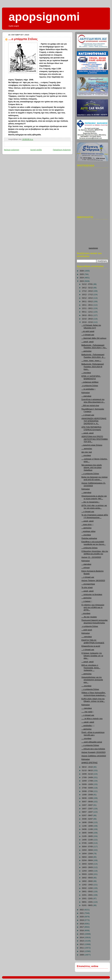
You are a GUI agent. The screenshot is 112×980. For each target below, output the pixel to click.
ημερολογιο (93, 248)
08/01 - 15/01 (88, 902)
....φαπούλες (87, 351)
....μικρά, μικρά (88, 342)
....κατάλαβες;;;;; (88, 726)
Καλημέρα (86, 393)
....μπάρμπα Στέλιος (90, 548)
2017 (82, 927)
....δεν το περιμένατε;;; (91, 502)
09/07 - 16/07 (88, 812)
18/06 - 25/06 (88, 822)
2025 (82, 274)
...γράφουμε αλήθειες (90, 382)
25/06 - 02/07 (88, 819)
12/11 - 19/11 (88, 308)
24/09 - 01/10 (88, 774)
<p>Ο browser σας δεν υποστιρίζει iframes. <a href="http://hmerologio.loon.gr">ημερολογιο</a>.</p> (93, 234)
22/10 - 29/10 (88, 319)
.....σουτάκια (86, 686)
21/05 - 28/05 (88, 836)
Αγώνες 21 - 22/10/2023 (91, 557)
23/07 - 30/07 (88, 805)
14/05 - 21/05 (88, 840)
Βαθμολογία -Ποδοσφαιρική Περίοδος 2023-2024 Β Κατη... (93, 367)
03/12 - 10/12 (88, 298)
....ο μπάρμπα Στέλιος (23, 39)
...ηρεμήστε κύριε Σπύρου (92, 445)
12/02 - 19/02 (88, 885)
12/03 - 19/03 (88, 871)
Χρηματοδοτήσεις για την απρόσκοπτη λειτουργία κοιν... (92, 680)
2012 (82, 944)
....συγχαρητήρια (88, 584)
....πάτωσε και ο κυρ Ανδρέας (93, 749)
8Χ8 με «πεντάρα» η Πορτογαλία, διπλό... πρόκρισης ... (91, 668)
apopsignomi (44, 17)
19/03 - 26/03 (88, 867)
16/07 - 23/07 (88, 809)
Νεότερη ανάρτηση (12, 150)
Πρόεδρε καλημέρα (89, 538)
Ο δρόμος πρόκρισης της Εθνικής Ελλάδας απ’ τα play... (92, 656)
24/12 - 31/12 (88, 288)
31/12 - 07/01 (88, 284)
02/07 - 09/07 (88, 815)
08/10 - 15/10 (88, 767)
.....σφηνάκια (87, 637)
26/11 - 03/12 (88, 302)
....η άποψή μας (88, 335)
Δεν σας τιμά (87, 452)
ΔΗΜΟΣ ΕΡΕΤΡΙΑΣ (90, 763)
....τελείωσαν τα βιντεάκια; (92, 595)
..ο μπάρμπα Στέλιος (90, 386)
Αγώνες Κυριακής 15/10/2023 (93, 752)
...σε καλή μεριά (88, 331)
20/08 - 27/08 (88, 791)
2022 (82, 910)
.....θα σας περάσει (89, 617)
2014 (82, 938)
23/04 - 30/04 (88, 850)
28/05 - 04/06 (88, 833)
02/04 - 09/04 (88, 860)
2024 (82, 278)
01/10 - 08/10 (88, 771)
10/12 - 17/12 (88, 295)
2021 (82, 913)
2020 (82, 917)
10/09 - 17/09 (88, 781)
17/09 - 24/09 (88, 778)
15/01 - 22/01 (88, 899)
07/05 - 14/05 (88, 843)
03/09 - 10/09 (88, 784)
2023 (82, 281)
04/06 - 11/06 (88, 829)
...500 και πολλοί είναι (90, 406)
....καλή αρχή (87, 630)
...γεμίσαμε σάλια (88, 531)
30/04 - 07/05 (88, 847)
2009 (82, 955)
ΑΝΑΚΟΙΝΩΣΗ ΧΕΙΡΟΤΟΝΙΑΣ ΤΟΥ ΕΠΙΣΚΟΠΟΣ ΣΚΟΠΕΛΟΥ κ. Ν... (94, 421)
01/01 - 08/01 (88, 905)
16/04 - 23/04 (88, 854)
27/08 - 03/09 (88, 788)
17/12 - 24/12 (88, 291)
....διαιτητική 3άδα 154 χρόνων (94, 338)
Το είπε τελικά (87, 588)
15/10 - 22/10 (88, 322)
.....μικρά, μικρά (88, 722)
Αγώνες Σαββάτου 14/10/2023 (94, 756)
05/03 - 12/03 (88, 874)
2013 (82, 941)
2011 (82, 948)
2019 (82, 920)
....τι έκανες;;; (87, 601)
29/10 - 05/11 (88, 315)
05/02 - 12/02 (88, 888)
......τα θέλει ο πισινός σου (92, 719)
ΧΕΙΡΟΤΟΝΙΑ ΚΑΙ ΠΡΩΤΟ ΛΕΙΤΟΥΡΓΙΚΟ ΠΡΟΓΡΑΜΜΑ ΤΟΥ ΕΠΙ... (95, 439)
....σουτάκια (86, 373)
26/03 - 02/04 (88, 864)
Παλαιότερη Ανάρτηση (62, 150)
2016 (82, 931)
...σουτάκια (86, 613)
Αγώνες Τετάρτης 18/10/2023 (93, 581)
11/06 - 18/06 (88, 826)
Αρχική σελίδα (36, 150)
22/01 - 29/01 (88, 895)
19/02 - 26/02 (88, 881)
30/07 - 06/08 (88, 802)
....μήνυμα (86, 568)
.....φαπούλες (87, 449)
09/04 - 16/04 (88, 857)
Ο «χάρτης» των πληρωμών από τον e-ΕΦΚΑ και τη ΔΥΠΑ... (93, 607)
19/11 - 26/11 (88, 305)
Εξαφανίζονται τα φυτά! (91, 646)
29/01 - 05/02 (88, 892)
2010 (82, 951)
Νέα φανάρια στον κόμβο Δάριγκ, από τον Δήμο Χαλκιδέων (92, 468)
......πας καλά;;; (88, 712)
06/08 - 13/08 (88, 798)
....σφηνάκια (86, 396)
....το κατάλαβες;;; (89, 389)
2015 (82, 934)
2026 (82, 271)
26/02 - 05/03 (88, 878)
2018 (82, 924)
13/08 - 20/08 (88, 795)
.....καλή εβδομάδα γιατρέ (92, 742)
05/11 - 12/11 (88, 312)
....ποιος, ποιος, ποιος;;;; (91, 361)
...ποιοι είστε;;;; (88, 525)
